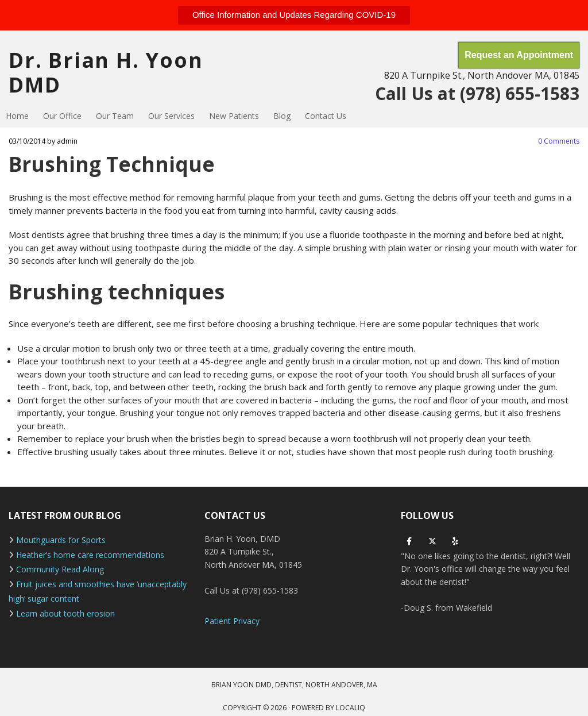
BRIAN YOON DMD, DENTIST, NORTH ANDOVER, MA (294, 685)
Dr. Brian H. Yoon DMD (106, 72)
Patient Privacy (232, 621)
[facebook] (409, 541)
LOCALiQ (351, 708)
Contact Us (326, 116)
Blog (282, 116)
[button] (294, 15)
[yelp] (455, 541)
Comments (559, 141)
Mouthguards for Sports (61, 540)
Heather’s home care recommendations (90, 555)
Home (17, 116)
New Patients (234, 116)
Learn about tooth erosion (65, 613)
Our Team (115, 116)
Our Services (171, 116)
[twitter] (432, 541)
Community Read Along (60, 569)
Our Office (62, 116)
